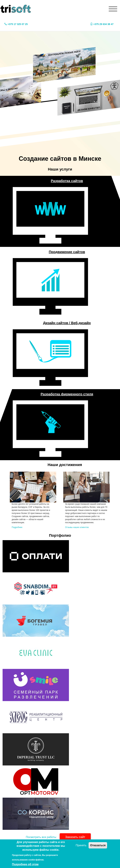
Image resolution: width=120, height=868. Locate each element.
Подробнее (17, 527)
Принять (81, 845)
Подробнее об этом (25, 864)
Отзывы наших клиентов (77, 527)
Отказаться (98, 845)
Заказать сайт (75, 837)
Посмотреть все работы (41, 837)
